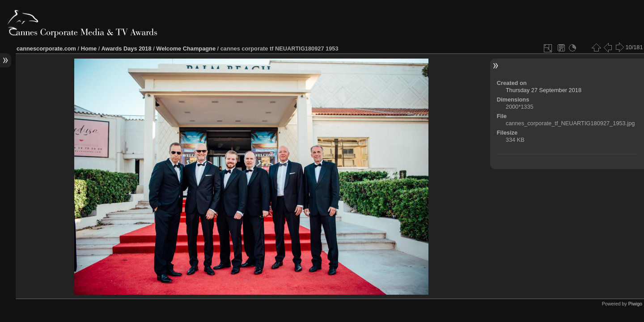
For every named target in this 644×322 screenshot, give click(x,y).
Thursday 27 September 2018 (544, 90)
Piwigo (635, 304)
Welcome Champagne (186, 49)
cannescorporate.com (46, 49)
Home (89, 49)
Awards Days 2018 (126, 49)
